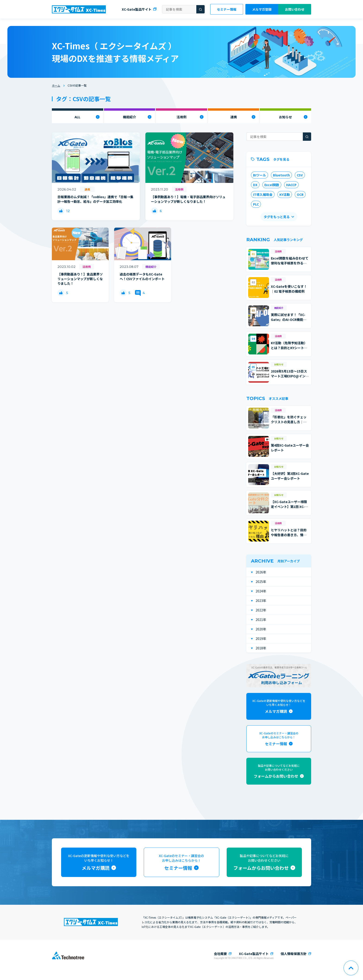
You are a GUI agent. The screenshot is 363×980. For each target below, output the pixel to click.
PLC (256, 204)
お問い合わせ (295, 9)
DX (255, 185)
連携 (234, 117)
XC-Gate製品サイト (137, 9)
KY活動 (285, 194)
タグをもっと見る (277, 217)
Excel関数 (272, 185)
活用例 (181, 117)
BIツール (260, 175)
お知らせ (285, 117)
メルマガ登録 (262, 9)
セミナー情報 (227, 9)
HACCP (291, 185)
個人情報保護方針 (294, 954)
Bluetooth (281, 175)
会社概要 (220, 954)
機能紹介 (129, 117)
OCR (300, 194)
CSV (300, 175)
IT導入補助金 (263, 194)
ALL (77, 117)
